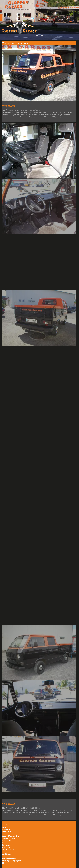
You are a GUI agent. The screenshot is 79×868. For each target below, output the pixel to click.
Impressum (6, 829)
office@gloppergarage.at (12, 861)
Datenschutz (7, 831)
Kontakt (5, 827)
